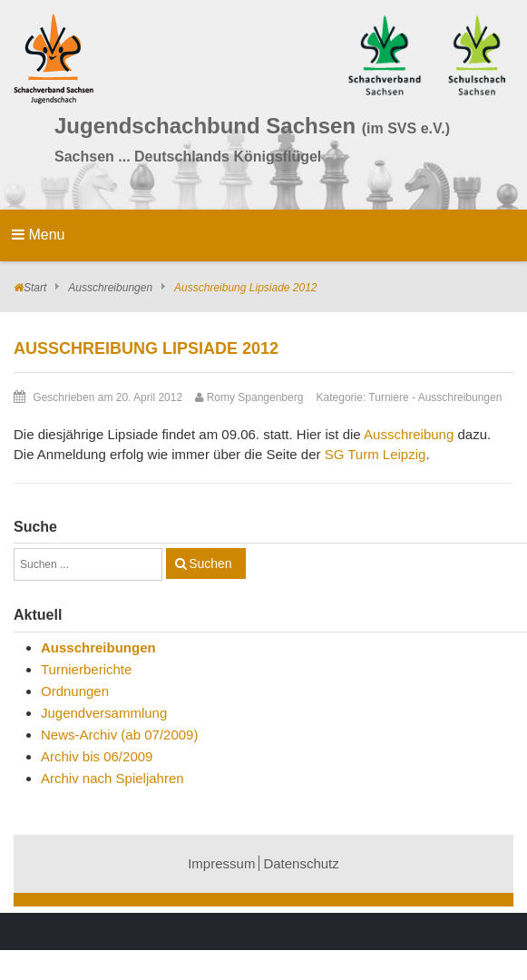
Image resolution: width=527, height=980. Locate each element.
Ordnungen (75, 691)
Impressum (221, 863)
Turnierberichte (86, 669)
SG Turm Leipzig (376, 454)
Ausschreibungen (110, 288)
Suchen (210, 563)
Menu (38, 235)
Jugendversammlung (104, 713)
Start (35, 288)
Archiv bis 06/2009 (97, 756)
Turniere (388, 397)
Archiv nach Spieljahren (112, 778)
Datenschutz (301, 863)
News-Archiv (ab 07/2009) (119, 735)
